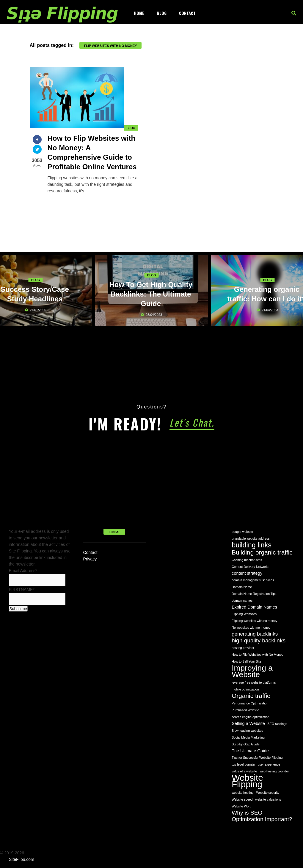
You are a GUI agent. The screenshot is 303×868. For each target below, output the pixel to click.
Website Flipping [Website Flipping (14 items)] (247, 781)
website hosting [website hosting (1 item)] (242, 793)
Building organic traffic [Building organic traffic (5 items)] (262, 552)
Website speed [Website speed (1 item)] (242, 799)
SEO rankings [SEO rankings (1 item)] (277, 724)
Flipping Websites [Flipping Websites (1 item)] (244, 614)
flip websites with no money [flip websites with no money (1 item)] (251, 628)
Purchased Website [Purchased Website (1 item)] (245, 710)
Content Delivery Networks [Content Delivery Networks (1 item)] (250, 567)
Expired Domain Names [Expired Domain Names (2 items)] (254, 607)
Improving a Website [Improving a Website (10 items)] (252, 671)
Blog (162, 13)
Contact (187, 13)
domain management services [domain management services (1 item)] (253, 580)
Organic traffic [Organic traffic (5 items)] (251, 696)
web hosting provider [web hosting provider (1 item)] (274, 771)
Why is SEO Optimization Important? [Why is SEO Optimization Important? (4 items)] (262, 816)
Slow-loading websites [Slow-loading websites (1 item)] (247, 731)
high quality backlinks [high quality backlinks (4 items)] (259, 640)
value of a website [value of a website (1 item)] (244, 771)
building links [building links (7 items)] (252, 545)
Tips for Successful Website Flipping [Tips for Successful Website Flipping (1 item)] (257, 758)
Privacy (90, 559)
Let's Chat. (192, 422)
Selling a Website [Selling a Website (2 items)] (248, 723)
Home (139, 13)
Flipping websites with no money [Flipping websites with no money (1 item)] (254, 621)
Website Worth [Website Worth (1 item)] (242, 806)
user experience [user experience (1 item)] (269, 764)
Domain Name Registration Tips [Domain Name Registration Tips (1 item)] (254, 594)
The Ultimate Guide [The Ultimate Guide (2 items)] (250, 751)
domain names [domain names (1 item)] (242, 601)
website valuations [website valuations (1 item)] (268, 799)
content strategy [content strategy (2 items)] (247, 573)
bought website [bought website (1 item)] (242, 532)
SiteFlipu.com (22, 859)
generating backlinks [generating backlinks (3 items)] (255, 634)
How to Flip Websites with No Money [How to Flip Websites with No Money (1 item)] (257, 655)
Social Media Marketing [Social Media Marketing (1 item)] (248, 737)
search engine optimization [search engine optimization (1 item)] (251, 717)
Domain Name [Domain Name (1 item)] (242, 587)
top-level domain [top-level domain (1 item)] (243, 764)
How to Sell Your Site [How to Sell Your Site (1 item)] (247, 661)
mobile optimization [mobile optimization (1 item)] (245, 689)
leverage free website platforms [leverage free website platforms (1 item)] (254, 682)
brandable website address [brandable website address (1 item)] (251, 538)
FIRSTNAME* (22, 590)
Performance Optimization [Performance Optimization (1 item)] (250, 703)
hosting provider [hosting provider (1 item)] (243, 648)
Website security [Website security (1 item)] (268, 793)
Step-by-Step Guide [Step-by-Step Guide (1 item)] (246, 744)
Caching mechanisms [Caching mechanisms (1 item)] (247, 560)
